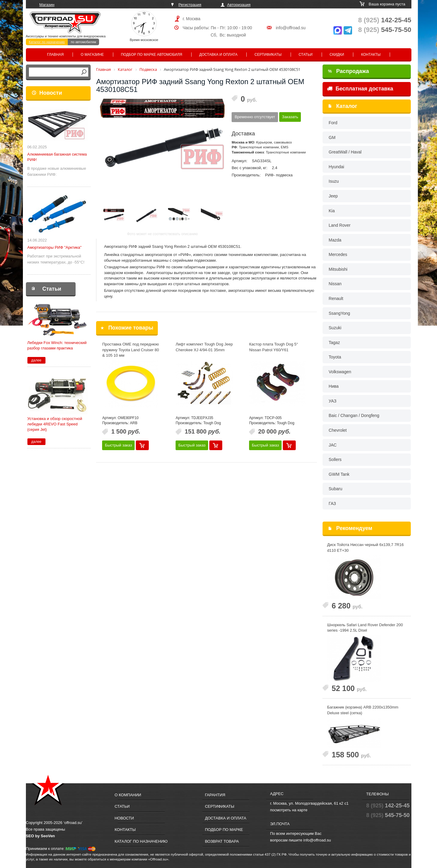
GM (332, 137)
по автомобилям (83, 42)
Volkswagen (340, 372)
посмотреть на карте (289, 810)
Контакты (371, 55)
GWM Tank (339, 474)
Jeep (333, 196)
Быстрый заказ (118, 445)
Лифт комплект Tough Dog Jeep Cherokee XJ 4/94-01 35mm (204, 347)
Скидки (337, 55)
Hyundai (336, 167)
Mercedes (338, 254)
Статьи (306, 55)
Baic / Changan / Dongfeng (354, 415)
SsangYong (339, 313)
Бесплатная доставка (360, 89)
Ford (333, 123)
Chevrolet (338, 430)
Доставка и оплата (218, 55)
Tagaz (334, 342)
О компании (128, 795)
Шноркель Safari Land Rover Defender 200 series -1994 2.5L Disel (365, 628)
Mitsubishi (338, 269)
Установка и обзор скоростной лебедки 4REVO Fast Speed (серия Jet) (55, 424)
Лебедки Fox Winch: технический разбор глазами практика (57, 345)
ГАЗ (332, 503)
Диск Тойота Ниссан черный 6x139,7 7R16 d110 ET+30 (365, 548)
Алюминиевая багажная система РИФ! (57, 157)
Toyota (335, 357)
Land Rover (339, 225)
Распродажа (348, 71)
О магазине (92, 55)
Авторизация (239, 5)
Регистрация (190, 5)
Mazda (335, 240)
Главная (55, 55)
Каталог (347, 106)
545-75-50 (385, 30)
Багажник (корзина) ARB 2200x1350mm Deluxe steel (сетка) (363, 710)
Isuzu (334, 181)
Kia (332, 211)
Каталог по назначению (47, 42)
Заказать (290, 117)
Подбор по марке (224, 830)
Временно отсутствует (255, 117)
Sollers (335, 459)
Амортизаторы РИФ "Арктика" (55, 247)
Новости (51, 93)
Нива (334, 386)
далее (36, 360)
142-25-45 (385, 20)
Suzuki (335, 328)
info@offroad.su (291, 28)
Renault (336, 298)
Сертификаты (268, 55)
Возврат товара (222, 841)
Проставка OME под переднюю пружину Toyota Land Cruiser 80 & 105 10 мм (130, 350)
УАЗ (332, 401)
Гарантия (215, 795)
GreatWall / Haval (345, 152)
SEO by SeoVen (41, 836)
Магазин (47, 5)
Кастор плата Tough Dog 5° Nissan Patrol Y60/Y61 (273, 347)
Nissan (335, 284)
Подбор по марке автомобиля (151, 55)
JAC (332, 445)
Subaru (335, 489)
